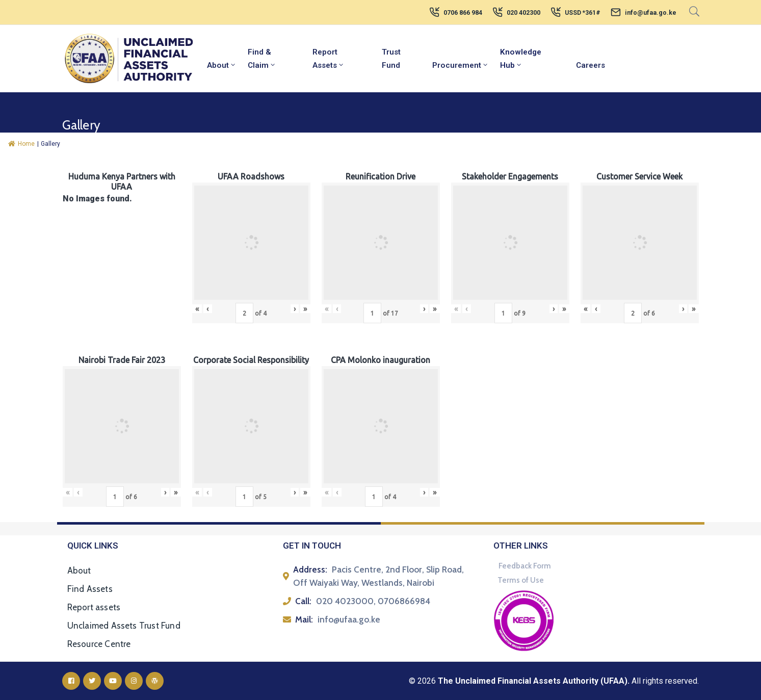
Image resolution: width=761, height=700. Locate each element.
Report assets (94, 607)
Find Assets (90, 589)
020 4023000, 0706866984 (373, 601)
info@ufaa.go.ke (651, 13)
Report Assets (329, 59)
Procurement (461, 65)
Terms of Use (521, 580)
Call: (303, 601)
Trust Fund (391, 59)
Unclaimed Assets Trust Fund (124, 626)
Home (21, 144)
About (222, 65)
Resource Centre (99, 644)
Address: (310, 569)
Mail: (304, 619)
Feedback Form (525, 566)
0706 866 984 (463, 13)
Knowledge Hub (521, 59)
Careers (591, 65)
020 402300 (523, 13)
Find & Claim (262, 59)
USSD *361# (583, 13)
